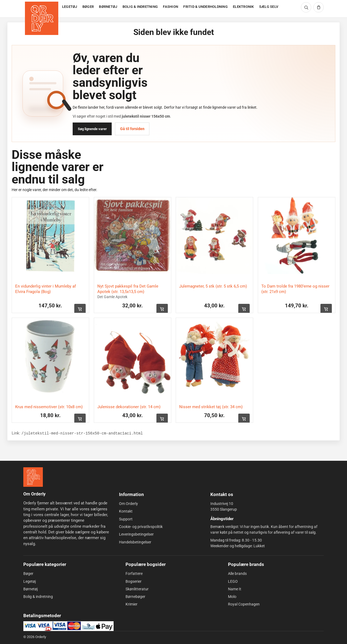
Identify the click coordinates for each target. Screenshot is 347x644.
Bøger (28, 574)
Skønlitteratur (137, 589)
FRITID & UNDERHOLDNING (205, 7)
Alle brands (237, 574)
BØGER (88, 7)
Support (126, 519)
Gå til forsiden (132, 129)
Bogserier (134, 581)
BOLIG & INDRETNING (140, 7)
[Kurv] (319, 7)
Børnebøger (135, 597)
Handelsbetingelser (135, 542)
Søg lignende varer (92, 129)
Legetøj (30, 581)
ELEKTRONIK (243, 7)
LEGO (233, 581)
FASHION (171, 7)
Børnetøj (30, 589)
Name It (235, 589)
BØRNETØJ (108, 7)
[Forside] (42, 9)
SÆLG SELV (269, 7)
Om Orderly (128, 504)
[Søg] (306, 7)
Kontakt (126, 511)
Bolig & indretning (38, 597)
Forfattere (134, 574)
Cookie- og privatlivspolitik (141, 527)
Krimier (131, 604)
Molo (232, 597)
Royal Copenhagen (244, 604)
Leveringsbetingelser (136, 534)
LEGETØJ (70, 7)
